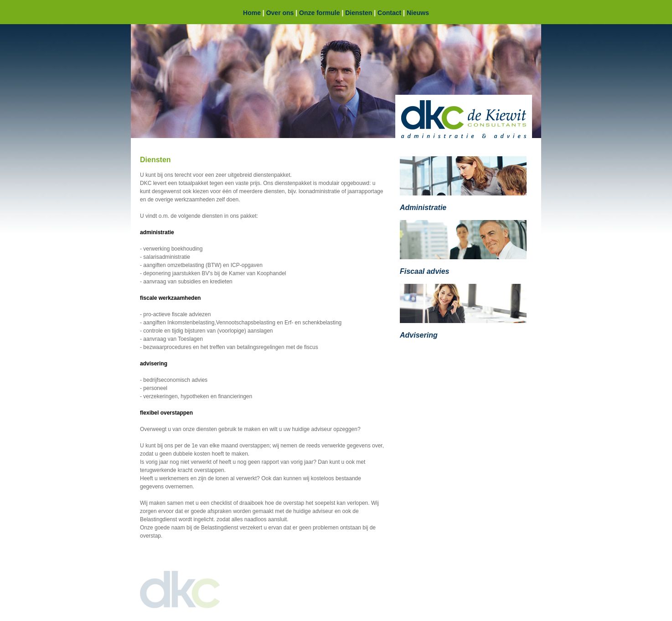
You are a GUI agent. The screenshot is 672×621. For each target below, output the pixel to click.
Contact (389, 13)
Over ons (280, 13)
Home (252, 13)
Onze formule (319, 13)
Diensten (359, 13)
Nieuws (418, 13)
